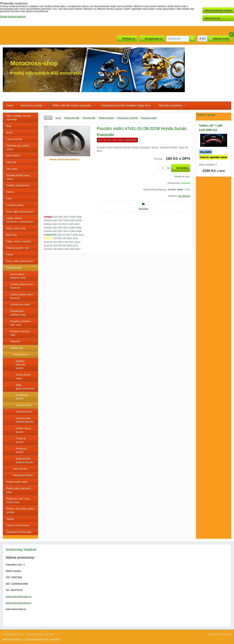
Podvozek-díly (14, 268)
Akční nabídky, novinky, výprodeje (19, 118)
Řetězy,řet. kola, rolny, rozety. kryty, (18, 500)
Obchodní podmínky (170, 106)
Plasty (10, 254)
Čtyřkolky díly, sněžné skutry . (18, 147)
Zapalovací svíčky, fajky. (19, 532)
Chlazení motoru (15, 205)
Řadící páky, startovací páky (18, 490)
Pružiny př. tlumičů (21, 450)
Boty (9, 126)
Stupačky (15, 341)
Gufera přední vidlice (23, 376)
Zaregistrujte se (154, 39)
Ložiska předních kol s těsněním (22, 286)
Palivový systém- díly (18, 248)
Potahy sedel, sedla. (17, 482)
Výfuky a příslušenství (18, 525)
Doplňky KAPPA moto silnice (18, 177)
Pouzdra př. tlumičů (22, 397)
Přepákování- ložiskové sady (18, 313)
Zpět (48, 118)
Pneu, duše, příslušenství (20, 261)
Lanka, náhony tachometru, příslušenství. (20, 220)
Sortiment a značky (32, 106)
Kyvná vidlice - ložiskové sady (18, 276)
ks (165, 168)
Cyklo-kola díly (14, 139)
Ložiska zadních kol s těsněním (22, 296)
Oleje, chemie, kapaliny (19, 241)
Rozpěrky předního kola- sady (20, 323)
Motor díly (12, 235)
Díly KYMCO (13, 156)
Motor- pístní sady (16, 228)
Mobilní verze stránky (220, 634)
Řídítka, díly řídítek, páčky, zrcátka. (20, 510)
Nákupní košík (221, 39)
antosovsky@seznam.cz (19, 596)
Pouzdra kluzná (24, 412)
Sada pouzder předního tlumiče (25, 420)
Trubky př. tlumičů (21, 440)
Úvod (10, 106)
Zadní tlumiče (20, 469)
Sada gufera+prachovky (25, 387)
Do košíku (182, 168)
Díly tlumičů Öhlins (23, 475)
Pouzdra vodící (24, 405)
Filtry (9, 199)
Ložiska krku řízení (20, 305)
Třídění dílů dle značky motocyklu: (72, 106)
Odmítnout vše (212, 18)
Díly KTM (11, 162)
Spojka (10, 519)
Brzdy (10, 133)
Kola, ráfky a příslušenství (20, 212)
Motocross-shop (34, 63)
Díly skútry (12, 169)
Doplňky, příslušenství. (18, 185)
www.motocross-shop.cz (19, 603)
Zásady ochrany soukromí (40, 634)
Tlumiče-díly (17, 348)
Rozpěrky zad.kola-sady (20, 333)
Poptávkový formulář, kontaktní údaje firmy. (126, 106)
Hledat (192, 39)
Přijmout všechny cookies (218, 11)
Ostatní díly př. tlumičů (23, 430)
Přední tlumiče (21, 355)
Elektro (10, 192)
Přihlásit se (129, 39)
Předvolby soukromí (13, 634)
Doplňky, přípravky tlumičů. (21, 365)
